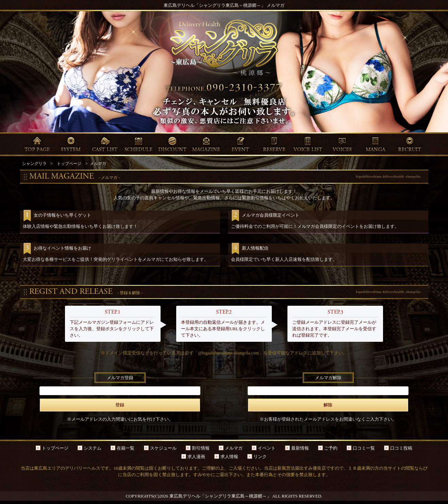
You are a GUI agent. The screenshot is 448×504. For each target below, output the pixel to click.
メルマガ (234, 448)
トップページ (55, 448)
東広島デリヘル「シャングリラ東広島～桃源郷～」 (220, 496)
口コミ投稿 (401, 448)
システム (93, 448)
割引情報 (201, 448)
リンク (260, 457)
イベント (267, 448)
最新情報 (300, 448)
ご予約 (331, 448)
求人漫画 (196, 457)
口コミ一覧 (364, 448)
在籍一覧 (126, 448)
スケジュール (163, 448)
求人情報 (229, 457)
